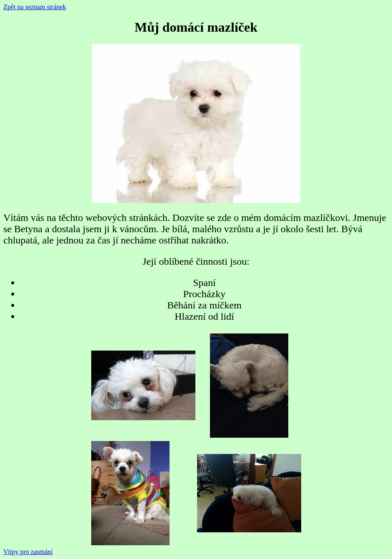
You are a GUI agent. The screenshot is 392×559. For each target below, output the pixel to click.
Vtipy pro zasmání (28, 552)
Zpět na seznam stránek (35, 7)
